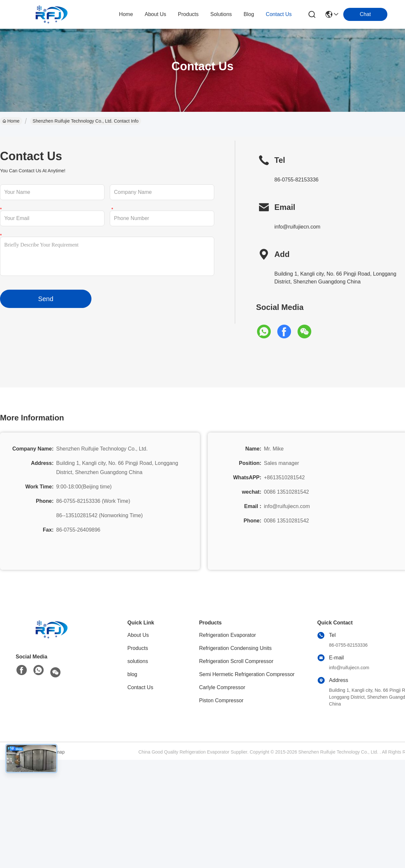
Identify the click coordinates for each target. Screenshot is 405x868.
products (188, 14)
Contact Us (140, 687)
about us (155, 14)
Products (138, 648)
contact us (279, 14)
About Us (138, 635)
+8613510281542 (284, 477)
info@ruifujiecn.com (297, 227)
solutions (221, 14)
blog (249, 14)
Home (126, 14)
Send (46, 299)
